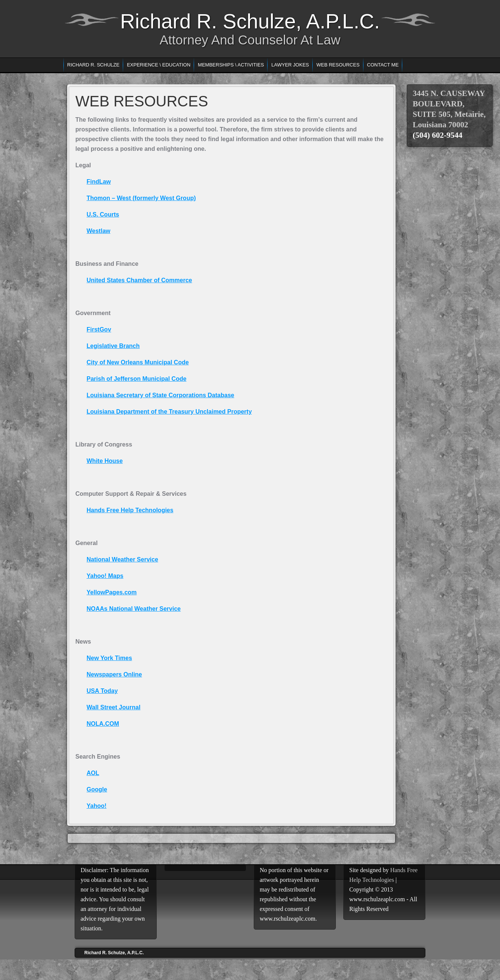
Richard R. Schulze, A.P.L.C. (250, 21)
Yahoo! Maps (105, 576)
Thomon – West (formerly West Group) (141, 198)
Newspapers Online (114, 674)
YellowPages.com (112, 592)
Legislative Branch (113, 346)
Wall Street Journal (113, 707)
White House (105, 461)
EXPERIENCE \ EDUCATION (159, 65)
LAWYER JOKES (290, 65)
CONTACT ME (383, 65)
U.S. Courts (103, 214)
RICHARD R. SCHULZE (93, 65)
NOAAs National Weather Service (134, 609)
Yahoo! (96, 806)
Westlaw (99, 231)
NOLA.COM (103, 724)
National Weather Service (122, 559)
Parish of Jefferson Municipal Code (137, 379)
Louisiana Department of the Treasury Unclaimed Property (169, 412)
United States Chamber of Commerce (139, 280)
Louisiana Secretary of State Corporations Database (160, 395)
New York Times (109, 658)
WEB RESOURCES (338, 65)
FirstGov (99, 329)
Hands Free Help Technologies (130, 510)
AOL (93, 773)
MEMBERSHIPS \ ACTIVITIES (231, 65)
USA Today (102, 691)
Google (97, 789)
